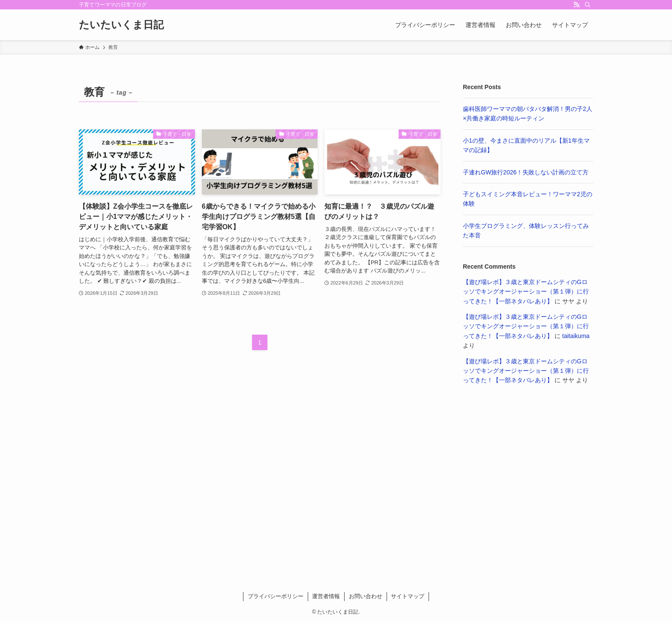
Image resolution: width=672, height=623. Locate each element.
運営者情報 (326, 596)
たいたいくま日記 (121, 25)
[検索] (588, 5)
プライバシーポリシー (276, 596)
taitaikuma (576, 336)
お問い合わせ (366, 596)
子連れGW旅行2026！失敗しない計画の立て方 (526, 172)
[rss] (576, 5)
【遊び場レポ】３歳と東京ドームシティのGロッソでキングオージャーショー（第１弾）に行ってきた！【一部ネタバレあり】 (526, 292)
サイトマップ (408, 596)
